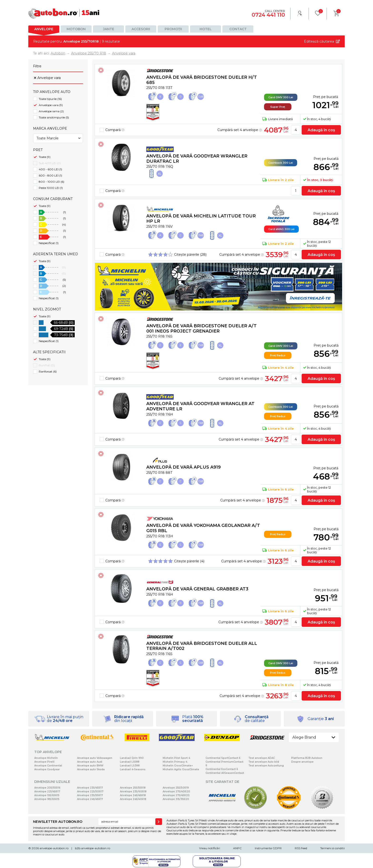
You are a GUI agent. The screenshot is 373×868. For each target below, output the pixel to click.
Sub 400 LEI (50, 163)
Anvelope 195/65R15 (47, 795)
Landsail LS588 (130, 762)
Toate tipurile (50, 99)
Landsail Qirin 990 (132, 758)
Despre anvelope (302, 762)
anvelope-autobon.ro (54, 848)
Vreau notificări (210, 848)
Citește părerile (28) (190, 255)
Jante (109, 29)
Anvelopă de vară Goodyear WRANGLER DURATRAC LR (197, 159)
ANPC (237, 848)
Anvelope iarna (51, 111)
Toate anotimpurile (54, 117)
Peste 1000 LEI (51, 188)
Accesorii (141, 29)
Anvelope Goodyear (47, 769)
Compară (115, 130)
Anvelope (44, 29)
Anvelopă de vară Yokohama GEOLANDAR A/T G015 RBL (203, 528)
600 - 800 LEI (50, 175)
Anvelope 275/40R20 (176, 792)
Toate (45, 157)
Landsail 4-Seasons (133, 769)
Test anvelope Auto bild (264, 762)
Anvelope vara (49, 78)
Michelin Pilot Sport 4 (176, 758)
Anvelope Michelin (46, 758)
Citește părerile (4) (189, 561)
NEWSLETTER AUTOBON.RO (58, 822)
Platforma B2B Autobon (307, 758)
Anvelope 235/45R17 (90, 788)
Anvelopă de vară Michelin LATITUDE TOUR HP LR (201, 219)
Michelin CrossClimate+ (178, 766)
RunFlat (47, 365)
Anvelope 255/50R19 (176, 788)
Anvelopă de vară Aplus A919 (184, 467)
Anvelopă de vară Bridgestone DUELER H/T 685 (202, 80)
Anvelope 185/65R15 (47, 799)
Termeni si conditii (332, 848)
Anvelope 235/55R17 (90, 795)
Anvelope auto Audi (90, 762)
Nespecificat (49, 243)
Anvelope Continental (48, 766)
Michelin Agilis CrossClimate (181, 769)
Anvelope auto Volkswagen (95, 758)
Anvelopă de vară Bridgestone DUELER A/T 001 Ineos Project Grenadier (201, 329)
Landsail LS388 (130, 766)
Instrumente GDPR (268, 848)
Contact (238, 29)
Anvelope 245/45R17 (90, 799)
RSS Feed (301, 848)
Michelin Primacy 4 (175, 762)
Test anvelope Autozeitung (266, 766)
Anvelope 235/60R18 (133, 792)
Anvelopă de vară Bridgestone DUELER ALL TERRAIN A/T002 (202, 646)
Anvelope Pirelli (44, 762)
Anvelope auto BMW (90, 766)
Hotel (206, 29)
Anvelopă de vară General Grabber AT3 (197, 589)
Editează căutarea (319, 41)
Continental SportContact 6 (223, 758)
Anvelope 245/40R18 (133, 799)
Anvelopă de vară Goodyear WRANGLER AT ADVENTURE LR (200, 406)
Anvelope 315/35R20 (176, 799)
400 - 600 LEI (50, 169)
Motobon (76, 29)
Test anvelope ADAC (262, 758)
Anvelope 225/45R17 (47, 792)
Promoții (173, 29)
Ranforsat (48, 371)
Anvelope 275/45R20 (176, 795)
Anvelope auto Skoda (91, 769)
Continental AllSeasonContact (225, 773)
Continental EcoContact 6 (222, 769)
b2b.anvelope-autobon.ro (93, 848)
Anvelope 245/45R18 (133, 795)
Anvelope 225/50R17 (90, 792)
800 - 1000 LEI (52, 182)
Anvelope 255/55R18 (133, 788)
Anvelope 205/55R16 (47, 788)
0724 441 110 (268, 15)
